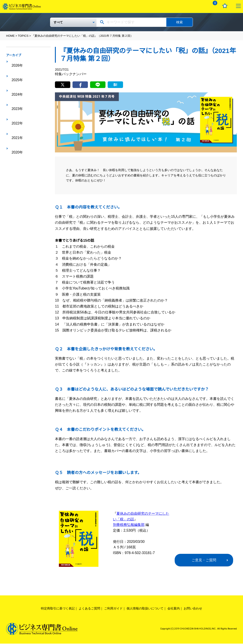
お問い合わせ (193, 609)
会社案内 (174, 609)
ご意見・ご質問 (204, 561)
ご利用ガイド (113, 609)
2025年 (15, 69)
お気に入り (225, 6)
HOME (10, 36)
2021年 (15, 96)
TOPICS (23, 36)
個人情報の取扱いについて (145, 609)
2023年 (15, 82)
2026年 (15, 62)
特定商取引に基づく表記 (58, 609)
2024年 (15, 75)
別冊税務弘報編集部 (129, 525)
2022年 (15, 89)
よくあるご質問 (89, 609)
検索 (180, 22)
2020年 (15, 103)
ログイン (200, 6)
